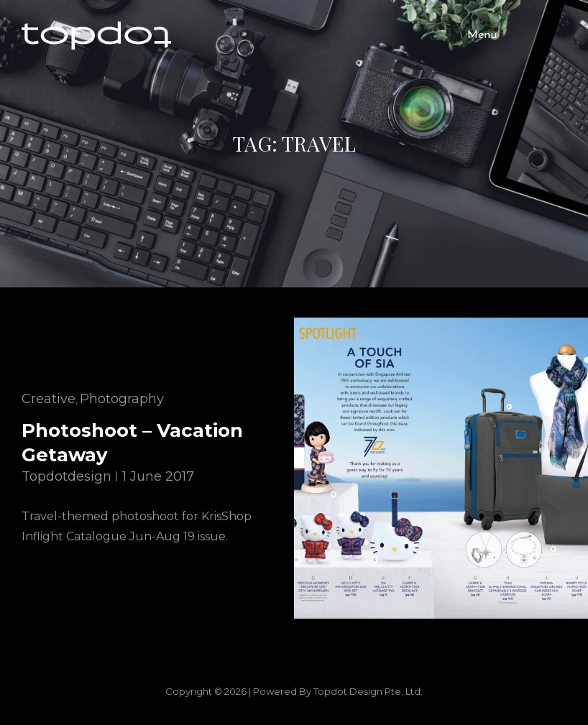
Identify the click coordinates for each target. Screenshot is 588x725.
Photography (122, 399)
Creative (49, 399)
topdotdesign (66, 476)
